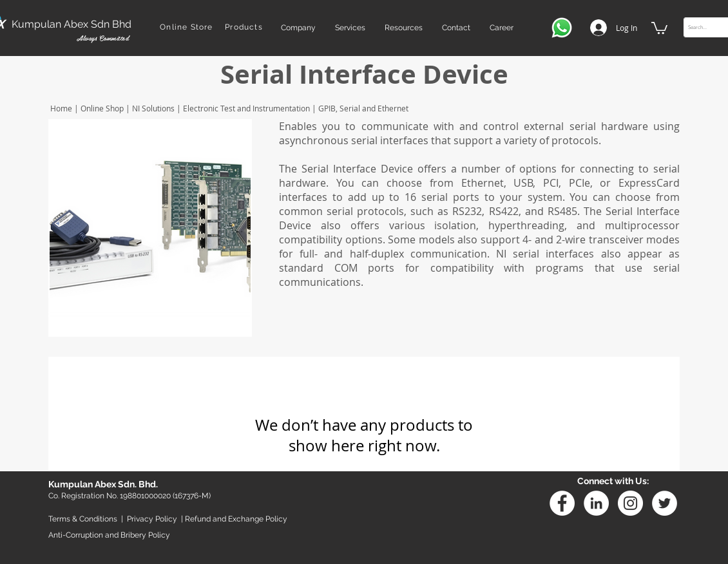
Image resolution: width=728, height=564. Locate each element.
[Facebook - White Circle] (562, 503)
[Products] (245, 27)
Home (60, 108)
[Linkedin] (596, 503)
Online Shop (102, 108)
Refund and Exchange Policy (236, 519)
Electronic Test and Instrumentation (245, 108)
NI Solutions (153, 108)
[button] (298, 28)
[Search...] (706, 27)
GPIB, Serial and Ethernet (362, 108)
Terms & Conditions (83, 519)
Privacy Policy (152, 519)
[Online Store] (188, 27)
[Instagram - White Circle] (630, 503)
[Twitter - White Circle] (665, 503)
